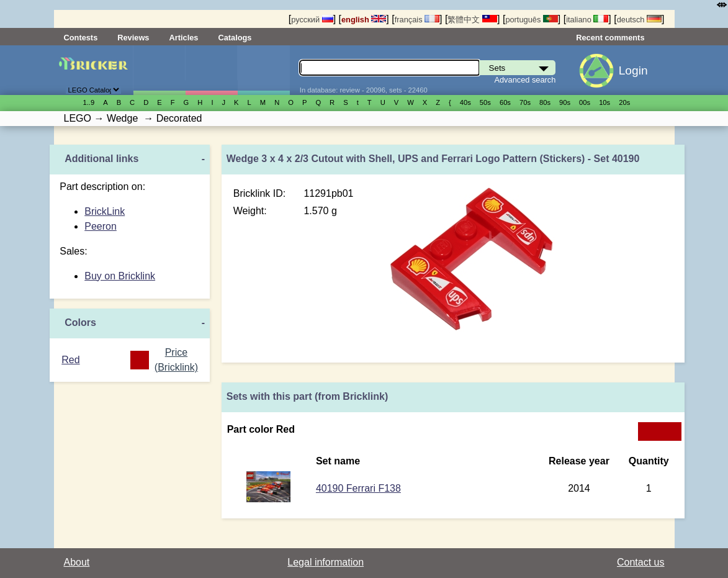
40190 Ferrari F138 (358, 488)
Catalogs (235, 38)
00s (585, 102)
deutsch (639, 20)
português (531, 20)
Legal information (326, 562)
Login (633, 70)
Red (70, 360)
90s (565, 102)
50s (485, 102)
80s (545, 102)
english (364, 20)
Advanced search (525, 80)
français (417, 20)
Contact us (640, 562)
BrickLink (105, 211)
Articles (183, 38)
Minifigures (211, 70)
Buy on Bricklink (120, 276)
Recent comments (610, 38)
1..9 (89, 102)
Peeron (101, 226)
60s (505, 102)
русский (312, 20)
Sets (159, 70)
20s (624, 102)
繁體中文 (472, 20)
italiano (587, 20)
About (77, 562)
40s (465, 102)
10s (604, 102)
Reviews (133, 38)
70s (525, 102)
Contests (81, 38)
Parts (263, 70)
